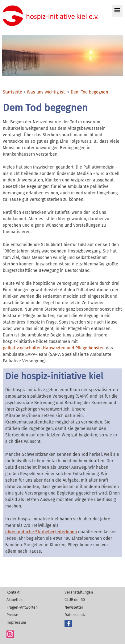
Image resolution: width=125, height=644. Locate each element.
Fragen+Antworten (22, 607)
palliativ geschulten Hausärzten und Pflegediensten (54, 348)
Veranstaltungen (79, 592)
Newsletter (74, 607)
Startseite (12, 92)
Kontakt (13, 592)
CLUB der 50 (75, 600)
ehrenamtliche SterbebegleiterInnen (41, 532)
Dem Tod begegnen (89, 92)
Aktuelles (15, 600)
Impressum (16, 622)
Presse (12, 615)
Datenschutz (75, 615)
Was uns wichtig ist (46, 92)
